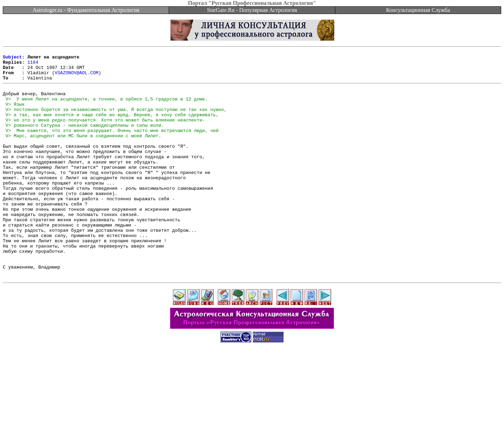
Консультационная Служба (418, 10)
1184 (33, 65)
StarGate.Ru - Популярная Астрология (252, 10)
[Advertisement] (252, 408)
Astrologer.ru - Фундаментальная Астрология (86, 10)
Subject (12, 59)
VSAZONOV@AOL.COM (76, 78)
